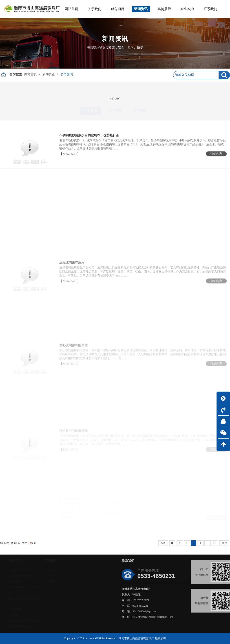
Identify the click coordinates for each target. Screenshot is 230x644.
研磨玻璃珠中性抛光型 (35, 626)
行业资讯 (115, 111)
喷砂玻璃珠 (29, 610)
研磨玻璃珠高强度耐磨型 (37, 621)
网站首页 (31, 74)
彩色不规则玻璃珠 (33, 570)
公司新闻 (67, 74)
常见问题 (139, 111)
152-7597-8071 (167, 600)
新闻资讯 (49, 74)
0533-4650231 (166, 606)
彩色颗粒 (27, 582)
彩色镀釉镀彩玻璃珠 (34, 576)
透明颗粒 (27, 615)
